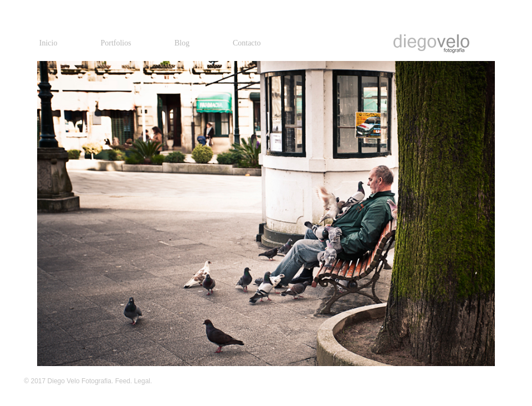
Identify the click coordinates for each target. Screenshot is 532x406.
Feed (123, 381)
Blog (182, 43)
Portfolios (116, 43)
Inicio (48, 43)
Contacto (247, 43)
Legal (142, 381)
